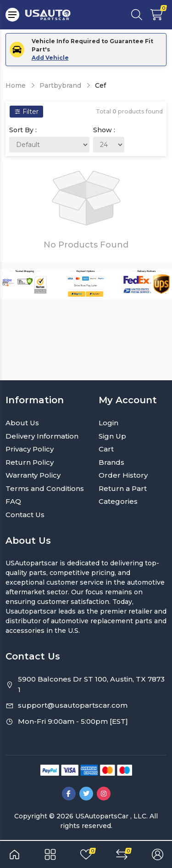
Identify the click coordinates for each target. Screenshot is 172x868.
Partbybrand (60, 85)
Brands (111, 462)
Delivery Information (42, 436)
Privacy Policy (30, 449)
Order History (123, 475)
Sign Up (112, 436)
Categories (118, 501)
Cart (106, 449)
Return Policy (30, 462)
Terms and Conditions (45, 488)
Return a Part (123, 488)
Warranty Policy (33, 475)
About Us (22, 423)
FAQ (13, 501)
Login (108, 423)
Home (16, 85)
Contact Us (25, 515)
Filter (26, 112)
